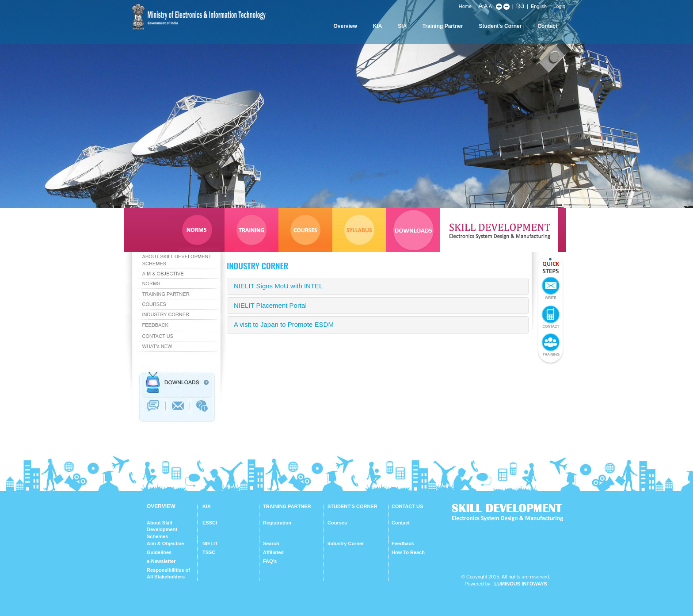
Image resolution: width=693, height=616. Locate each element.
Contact (547, 26)
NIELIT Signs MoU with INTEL (278, 286)
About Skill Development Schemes (162, 530)
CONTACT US (407, 506)
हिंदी (520, 6)
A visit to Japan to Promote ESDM (284, 324)
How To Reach (408, 552)
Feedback (403, 543)
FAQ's (270, 561)
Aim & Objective (165, 543)
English (539, 6)
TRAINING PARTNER (287, 506)
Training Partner (443, 26)
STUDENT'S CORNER (352, 506)
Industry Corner (346, 543)
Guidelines (159, 552)
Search (271, 543)
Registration (277, 523)
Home (465, 6)
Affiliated (273, 552)
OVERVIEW (161, 506)
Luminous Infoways (520, 584)
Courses (337, 523)
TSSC (209, 552)
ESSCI (210, 523)
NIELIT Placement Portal (270, 305)
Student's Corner (501, 26)
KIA (378, 26)
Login (559, 6)
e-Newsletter (161, 561)
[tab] (378, 286)
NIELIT (210, 543)
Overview (345, 26)
